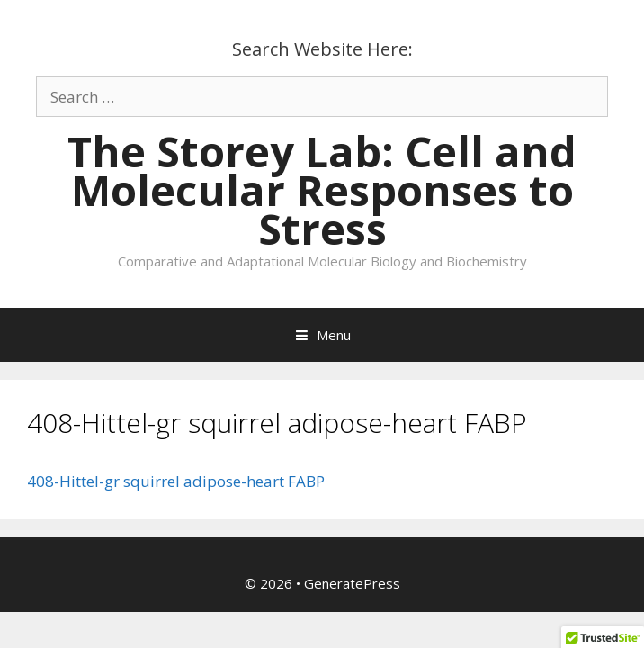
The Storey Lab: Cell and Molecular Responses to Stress (322, 190)
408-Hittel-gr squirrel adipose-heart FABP (176, 481)
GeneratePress (352, 583)
